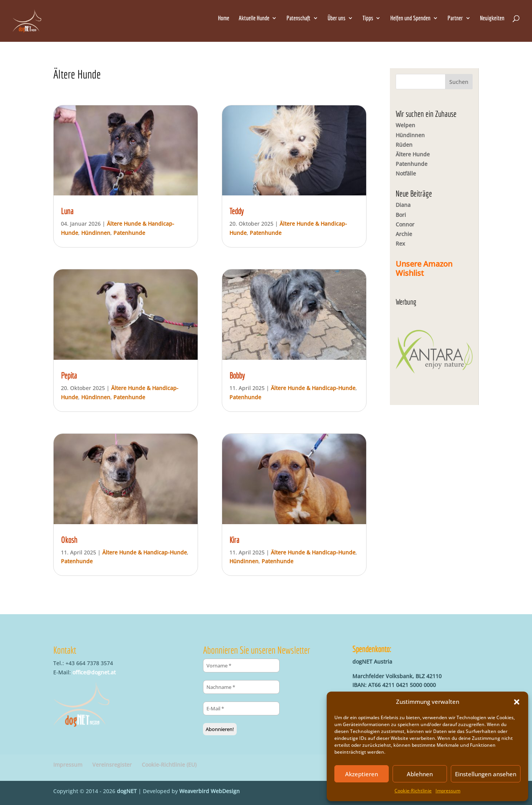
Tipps (368, 18)
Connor (405, 224)
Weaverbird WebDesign (210, 791)
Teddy (237, 211)
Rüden (404, 145)
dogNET (127, 791)
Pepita (69, 375)
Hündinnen (96, 233)
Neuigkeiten (492, 18)
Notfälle (406, 173)
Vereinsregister (112, 765)
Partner (455, 18)
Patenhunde (129, 233)
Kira (234, 540)
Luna (67, 211)
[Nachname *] (241, 687)
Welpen (405, 125)
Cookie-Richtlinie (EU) (169, 765)
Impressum (448, 791)
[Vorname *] (241, 666)
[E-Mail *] (241, 708)
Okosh (69, 540)
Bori (401, 215)
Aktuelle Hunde (254, 18)
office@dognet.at (94, 672)
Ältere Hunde (413, 154)
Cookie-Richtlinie (413, 791)
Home (224, 18)
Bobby (237, 375)
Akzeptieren (362, 774)
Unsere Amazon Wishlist (424, 268)
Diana (403, 205)
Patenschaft (298, 18)
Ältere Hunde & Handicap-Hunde (145, 552)
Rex (400, 243)
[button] (517, 702)
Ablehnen (420, 774)
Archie (404, 234)
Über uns (336, 18)
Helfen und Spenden (410, 18)
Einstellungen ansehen (486, 774)
